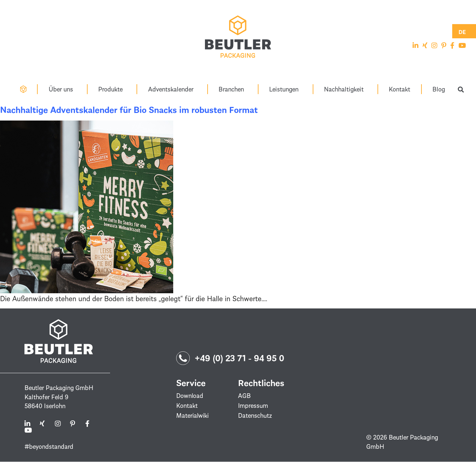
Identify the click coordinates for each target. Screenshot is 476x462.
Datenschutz (255, 416)
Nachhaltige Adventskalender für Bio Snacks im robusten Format (129, 110)
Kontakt (399, 89)
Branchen (233, 89)
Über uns (62, 89)
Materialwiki (193, 416)
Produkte (112, 89)
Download (190, 396)
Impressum (253, 406)
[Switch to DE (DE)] (462, 31)
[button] (461, 90)
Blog (439, 89)
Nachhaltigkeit (345, 89)
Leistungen (285, 89)
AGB (244, 396)
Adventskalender (172, 89)
